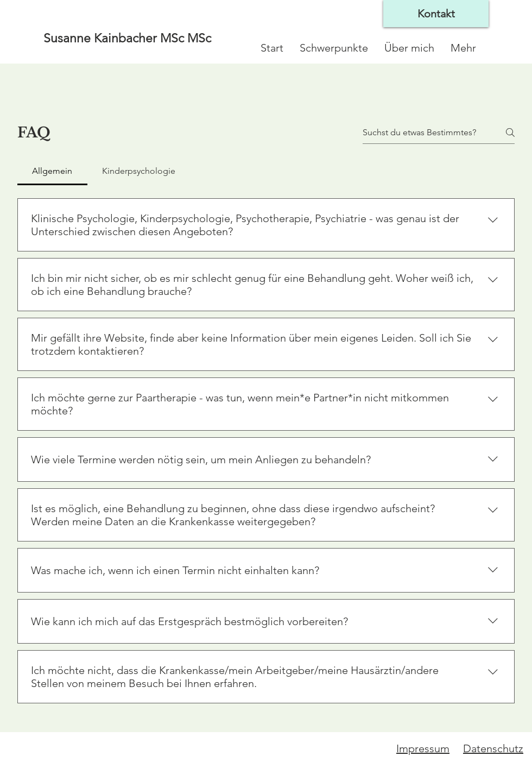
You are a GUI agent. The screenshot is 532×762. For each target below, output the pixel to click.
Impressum (423, 748)
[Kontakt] (436, 14)
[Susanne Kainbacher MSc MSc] (135, 39)
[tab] (52, 171)
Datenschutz (493, 748)
